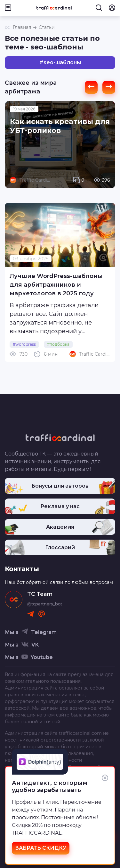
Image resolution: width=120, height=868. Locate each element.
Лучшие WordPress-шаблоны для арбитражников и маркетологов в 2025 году (56, 285)
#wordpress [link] (24, 344)
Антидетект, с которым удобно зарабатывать (50, 786)
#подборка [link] (58, 344)
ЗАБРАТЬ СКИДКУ (41, 848)
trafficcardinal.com (80, 733)
